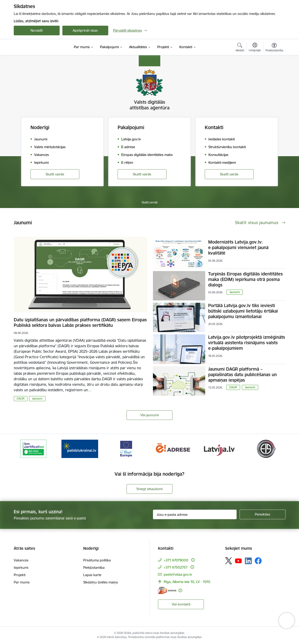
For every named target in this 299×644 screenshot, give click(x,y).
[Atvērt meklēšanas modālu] (240, 48)
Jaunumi (37, 398)
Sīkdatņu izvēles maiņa (101, 582)
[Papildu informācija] (193, 560)
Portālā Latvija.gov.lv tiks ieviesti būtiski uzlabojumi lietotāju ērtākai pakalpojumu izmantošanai (243, 311)
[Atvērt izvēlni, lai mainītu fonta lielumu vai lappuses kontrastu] (274, 48)
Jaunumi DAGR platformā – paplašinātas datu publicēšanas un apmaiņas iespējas (242, 375)
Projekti (20, 575)
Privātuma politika (97, 560)
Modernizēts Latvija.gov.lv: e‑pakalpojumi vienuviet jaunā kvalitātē (238, 247)
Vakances (21, 560)
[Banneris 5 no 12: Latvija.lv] (219, 448)
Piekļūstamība (94, 568)
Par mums (22, 582)
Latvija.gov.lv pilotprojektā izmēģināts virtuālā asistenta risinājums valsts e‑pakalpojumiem (247, 343)
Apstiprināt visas (85, 30)
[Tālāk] (275, 449)
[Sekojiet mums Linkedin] (248, 561)
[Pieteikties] (263, 514)
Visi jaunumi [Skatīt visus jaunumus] (149, 415)
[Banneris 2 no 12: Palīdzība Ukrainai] (80, 448)
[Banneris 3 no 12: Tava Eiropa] (126, 448)
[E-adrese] (167, 590)
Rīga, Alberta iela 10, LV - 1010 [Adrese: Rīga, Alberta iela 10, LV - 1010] (187, 582)
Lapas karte (92, 575)
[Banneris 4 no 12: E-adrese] (173, 448)
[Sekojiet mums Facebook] (258, 561)
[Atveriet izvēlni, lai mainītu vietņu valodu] (255, 48)
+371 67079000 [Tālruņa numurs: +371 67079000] (176, 560)
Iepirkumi (21, 568)
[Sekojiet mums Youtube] (238, 561)
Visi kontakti (181, 604)
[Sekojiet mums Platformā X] (229, 561)
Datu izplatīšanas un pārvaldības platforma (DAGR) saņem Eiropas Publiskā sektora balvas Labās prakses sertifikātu (80, 322)
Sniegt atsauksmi (149, 489)
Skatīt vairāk (55, 174)
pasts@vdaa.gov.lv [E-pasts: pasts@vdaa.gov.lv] (178, 574)
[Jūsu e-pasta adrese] (195, 514)
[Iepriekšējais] (24, 449)
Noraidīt (37, 30)
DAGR (21, 398)
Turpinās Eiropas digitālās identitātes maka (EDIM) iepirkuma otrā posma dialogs (245, 279)
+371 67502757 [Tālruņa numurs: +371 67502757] (176, 567)
